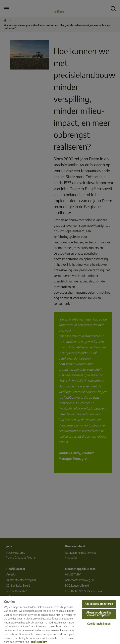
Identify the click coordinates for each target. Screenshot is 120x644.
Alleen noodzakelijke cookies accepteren (99, 614)
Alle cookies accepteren (99, 604)
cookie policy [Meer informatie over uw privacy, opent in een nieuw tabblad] (39, 642)
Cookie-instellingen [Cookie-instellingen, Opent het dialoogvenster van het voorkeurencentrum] (99, 624)
